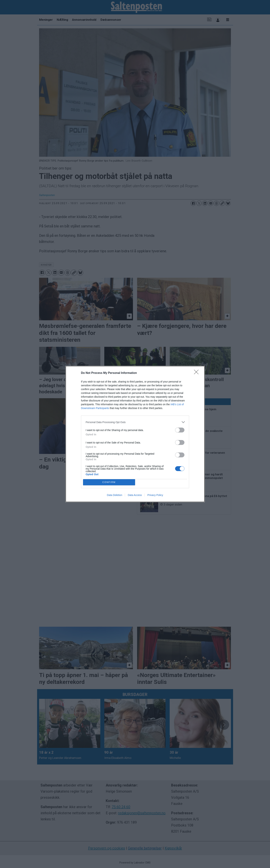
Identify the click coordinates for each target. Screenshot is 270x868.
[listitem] (135, 422)
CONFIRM (109, 482)
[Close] (197, 373)
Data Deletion (115, 495)
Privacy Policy (155, 495)
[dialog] (135, 434)
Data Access (135, 495)
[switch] (180, 430)
